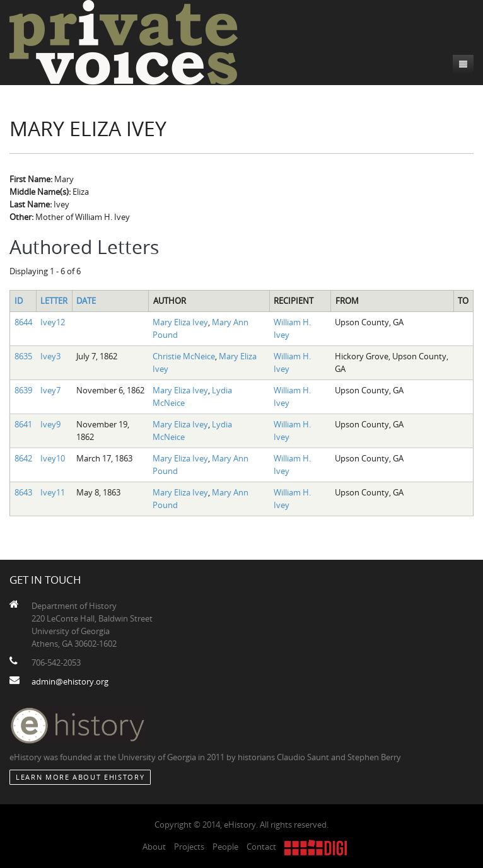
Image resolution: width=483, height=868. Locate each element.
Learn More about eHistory (80, 777)
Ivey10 (53, 458)
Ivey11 (53, 492)
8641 (23, 424)
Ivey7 (50, 390)
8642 (23, 458)
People (225, 847)
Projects (189, 847)
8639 (23, 390)
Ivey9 (50, 424)
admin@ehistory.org (70, 681)
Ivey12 (53, 322)
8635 (23, 356)
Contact (261, 847)
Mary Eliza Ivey (180, 322)
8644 (23, 322)
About (154, 847)
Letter (54, 301)
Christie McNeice (184, 356)
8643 (23, 492)
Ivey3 (50, 356)
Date (86, 301)
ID (19, 301)
